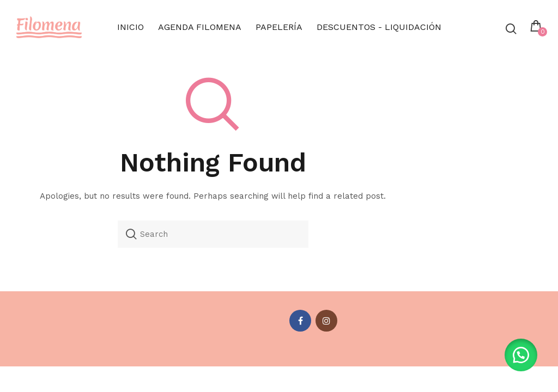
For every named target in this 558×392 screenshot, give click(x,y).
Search (131, 234)
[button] (520, 354)
